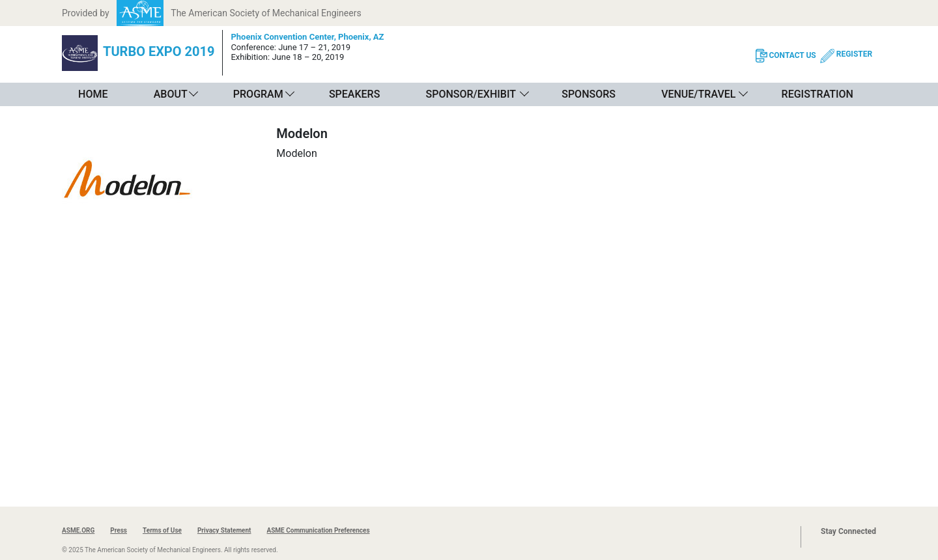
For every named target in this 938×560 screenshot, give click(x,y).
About (171, 94)
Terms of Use (162, 530)
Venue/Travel (698, 94)
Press (119, 530)
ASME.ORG (78, 530)
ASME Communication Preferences (318, 530)
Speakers (354, 94)
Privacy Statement (224, 530)
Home (93, 94)
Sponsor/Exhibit (471, 94)
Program (258, 94)
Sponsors (589, 94)
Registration (817, 94)
